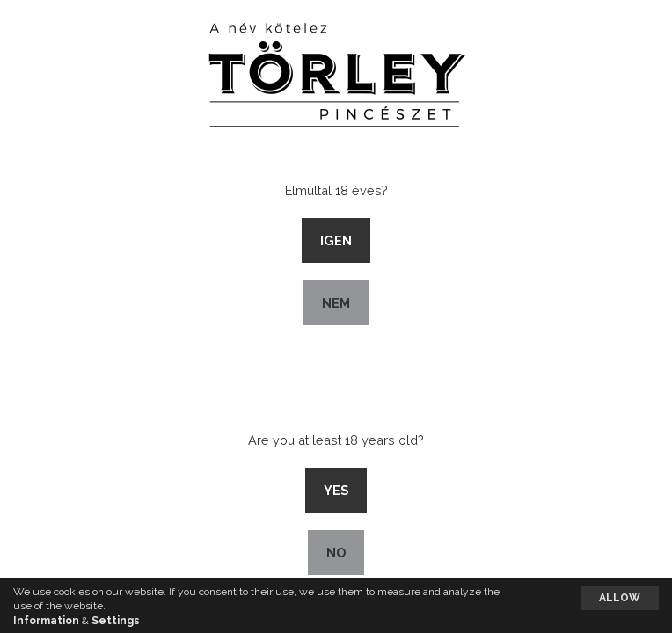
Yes (336, 490)
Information (46, 621)
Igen (336, 240)
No (336, 553)
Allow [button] (620, 598)
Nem (336, 303)
